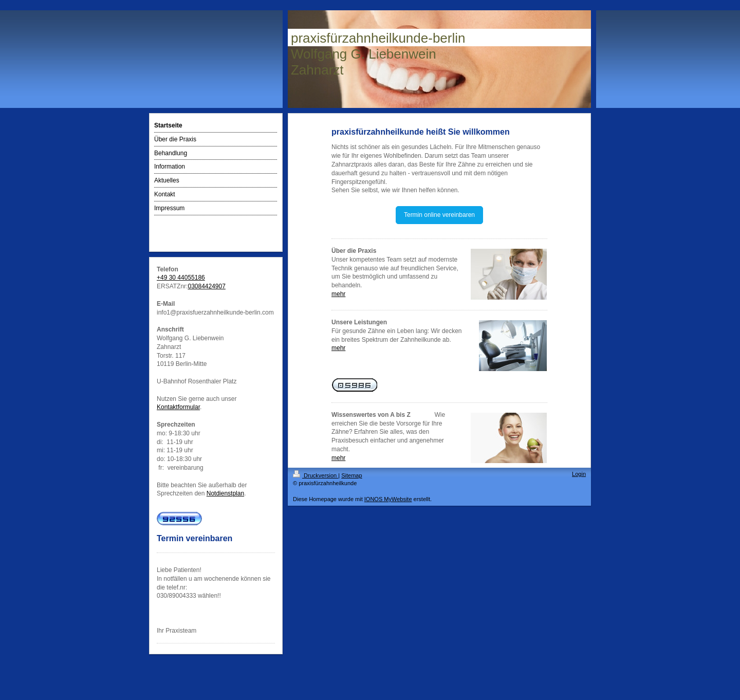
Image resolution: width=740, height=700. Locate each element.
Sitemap (351, 475)
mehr (338, 294)
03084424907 (206, 286)
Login (579, 474)
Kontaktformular (178, 407)
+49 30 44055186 (181, 278)
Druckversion (316, 475)
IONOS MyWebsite (388, 499)
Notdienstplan (225, 493)
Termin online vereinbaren (439, 215)
